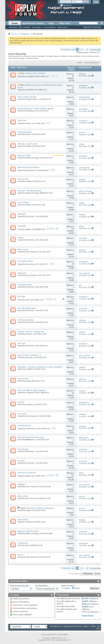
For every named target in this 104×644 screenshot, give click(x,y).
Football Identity (24, 426)
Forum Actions (49, 27)
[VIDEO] (85, 607)
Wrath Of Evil (23, 519)
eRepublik (22, 226)
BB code (85, 598)
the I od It (21, 343)
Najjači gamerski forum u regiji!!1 (76, 626)
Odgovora (71, 67)
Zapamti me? (66, 5)
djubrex (28, 229)
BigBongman (30, 440)
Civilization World (25, 285)
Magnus (29, 510)
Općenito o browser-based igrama (40, 508)
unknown (29, 357)
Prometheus (30, 111)
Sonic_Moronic (31, 252)
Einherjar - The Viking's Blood (29, 191)
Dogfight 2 (22, 484)
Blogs (51, 23)
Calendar (27, 27)
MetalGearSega (31, 99)
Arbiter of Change (32, 158)
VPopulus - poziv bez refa (28, 144)
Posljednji (95, 50)
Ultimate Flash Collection (35, 73)
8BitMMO (22, 214)
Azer (27, 545)
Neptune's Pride (24, 155)
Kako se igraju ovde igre (27, 97)
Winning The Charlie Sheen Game (31, 437)
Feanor (28, 381)
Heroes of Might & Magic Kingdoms (32, 390)
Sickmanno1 (30, 170)
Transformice (23, 543)
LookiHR (29, 369)
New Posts (13, 27)
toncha (28, 123)
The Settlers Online (25, 261)
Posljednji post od (86, 67)
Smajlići (85, 601)
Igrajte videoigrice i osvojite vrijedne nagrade (36, 108)
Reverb (20, 555)
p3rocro (29, 134)
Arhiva (93, 626)
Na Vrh (97, 574)
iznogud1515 (30, 393)
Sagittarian (22, 273)
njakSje (28, 205)
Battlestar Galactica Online (28, 531)
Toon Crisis (22, 414)
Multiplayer (25, 34)
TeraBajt (29, 181)
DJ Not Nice (30, 216)
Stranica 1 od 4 (69, 49)
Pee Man (21, 461)
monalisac (29, 404)
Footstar (21, 402)
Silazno (76, 588)
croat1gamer (30, 76)
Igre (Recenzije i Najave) (33, 23)
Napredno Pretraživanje (92, 27)
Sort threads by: (42, 586)
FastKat (20, 238)
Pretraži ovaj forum (91, 63)
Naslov (13, 67)
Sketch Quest (23, 249)
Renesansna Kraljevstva (27, 473)
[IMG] (84, 604)
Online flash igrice (25, 132)
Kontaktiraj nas (56, 626)
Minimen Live (23, 179)
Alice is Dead (23, 496)
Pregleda (71, 70)
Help (96, 2)
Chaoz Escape (23, 449)
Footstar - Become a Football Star (31, 332)
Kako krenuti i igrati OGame (29, 167)
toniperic (29, 334)
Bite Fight (21, 296)
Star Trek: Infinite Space (27, 308)
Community (36, 27)
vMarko (28, 146)
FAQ (20, 27)
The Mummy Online (26, 320)
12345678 (29, 90)
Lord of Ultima (23, 202)
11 (57, 475)
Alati (79, 63)
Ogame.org (22, 120)
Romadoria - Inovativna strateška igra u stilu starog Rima (40, 367)
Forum (15, 23)
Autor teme (21, 67)
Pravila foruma (88, 616)
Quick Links (62, 27)
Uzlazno (66, 588)
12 (57, 229)
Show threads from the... (20, 586)
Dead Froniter (23, 379)
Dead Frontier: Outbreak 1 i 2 (29, 355)
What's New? (65, 23)
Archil (28, 300)
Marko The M (31, 429)
